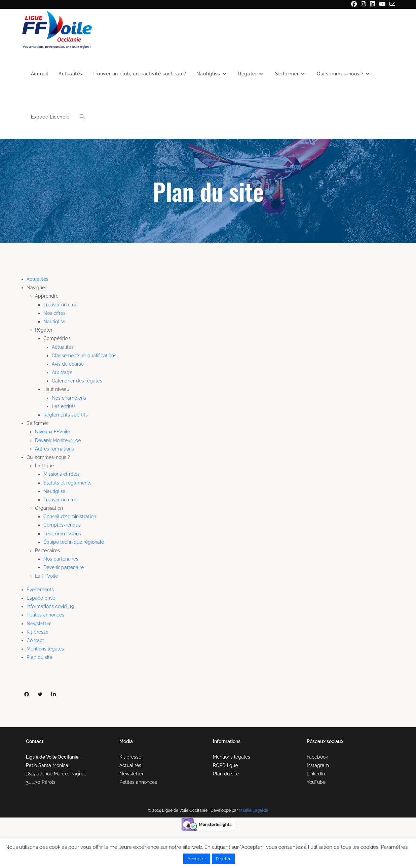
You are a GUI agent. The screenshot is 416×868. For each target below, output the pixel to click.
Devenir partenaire (64, 567)
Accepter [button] (197, 859)
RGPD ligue (225, 765)
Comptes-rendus (62, 525)
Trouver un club (61, 305)
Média (126, 741)
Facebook (317, 757)
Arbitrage (62, 372)
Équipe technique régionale (74, 542)
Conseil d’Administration (70, 516)
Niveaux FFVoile (52, 432)
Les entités (64, 406)
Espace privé (41, 598)
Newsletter (39, 624)
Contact (35, 640)
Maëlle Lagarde (253, 810)
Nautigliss (54, 322)
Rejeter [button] (223, 859)
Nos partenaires (61, 559)
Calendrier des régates (77, 381)
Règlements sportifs (66, 415)
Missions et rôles (62, 474)
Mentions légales (45, 649)
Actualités (37, 279)
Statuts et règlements (67, 483)
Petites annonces (45, 615)
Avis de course (68, 364)
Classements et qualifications (84, 356)
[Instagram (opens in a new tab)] (363, 4)
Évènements (40, 590)
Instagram (318, 765)
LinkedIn (316, 774)
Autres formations (54, 449)
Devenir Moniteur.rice (58, 440)
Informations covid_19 (50, 606)
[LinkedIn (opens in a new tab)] (372, 4)
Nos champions (69, 398)
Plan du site (40, 657)
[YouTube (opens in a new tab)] (382, 4)
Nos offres (54, 313)
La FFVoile (46, 576)
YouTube (316, 782)
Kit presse (37, 632)
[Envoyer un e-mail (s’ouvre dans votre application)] (391, 4)
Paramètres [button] (394, 847)
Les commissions (62, 534)
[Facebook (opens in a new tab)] (354, 4)
